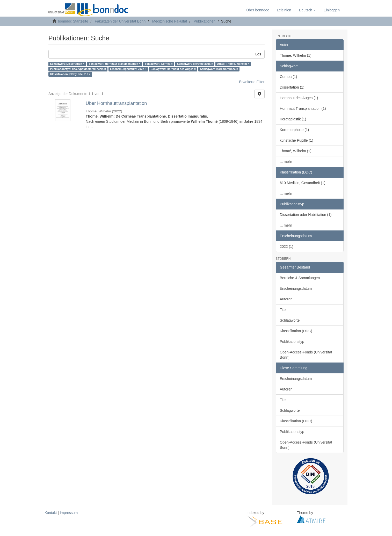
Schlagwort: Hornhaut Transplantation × (115, 64)
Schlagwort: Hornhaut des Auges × (173, 69)
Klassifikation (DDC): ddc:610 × (70, 74)
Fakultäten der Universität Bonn (120, 21)
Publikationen (205, 21)
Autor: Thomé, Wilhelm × (233, 64)
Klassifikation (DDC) (296, 331)
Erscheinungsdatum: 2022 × (128, 69)
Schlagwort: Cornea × (159, 64)
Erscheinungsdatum (296, 288)
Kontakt (51, 513)
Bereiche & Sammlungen (300, 278)
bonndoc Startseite (73, 21)
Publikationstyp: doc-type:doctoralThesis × (78, 69)
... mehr (286, 162)
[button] (307, 10)
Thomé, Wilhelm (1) (296, 151)
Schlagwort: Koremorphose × (219, 69)
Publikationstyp (292, 342)
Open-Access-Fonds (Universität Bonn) (306, 355)
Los (258, 54)
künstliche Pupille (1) (297, 140)
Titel (283, 310)
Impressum (69, 513)
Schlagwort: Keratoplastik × (195, 64)
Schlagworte (290, 320)
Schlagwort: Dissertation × (67, 64)
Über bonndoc (258, 10)
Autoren (286, 299)
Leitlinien (284, 10)
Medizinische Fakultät (170, 21)
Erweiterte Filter (252, 82)
